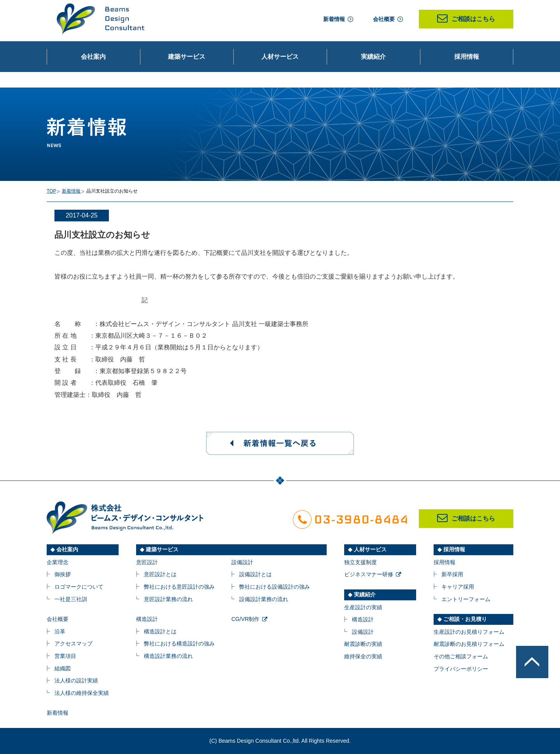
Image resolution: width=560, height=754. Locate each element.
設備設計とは (255, 574)
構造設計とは (160, 631)
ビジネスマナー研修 (369, 574)
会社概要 (384, 19)
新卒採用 (452, 574)
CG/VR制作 (245, 619)
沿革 (60, 631)
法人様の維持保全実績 (82, 693)
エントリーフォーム (466, 599)
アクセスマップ (73, 644)
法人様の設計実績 (76, 680)
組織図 (63, 668)
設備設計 (242, 562)
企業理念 (58, 562)
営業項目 (65, 656)
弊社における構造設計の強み (179, 644)
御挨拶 (63, 574)
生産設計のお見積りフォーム (469, 632)
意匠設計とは (160, 574)
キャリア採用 (458, 587)
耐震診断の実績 (363, 644)
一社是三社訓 (71, 599)
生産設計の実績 (363, 607)
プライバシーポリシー (461, 669)
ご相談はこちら (466, 19)
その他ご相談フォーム (461, 656)
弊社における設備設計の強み (275, 587)
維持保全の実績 (363, 656)
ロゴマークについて (79, 587)
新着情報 (334, 19)
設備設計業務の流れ (264, 599)
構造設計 (147, 619)
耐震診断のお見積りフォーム (469, 644)
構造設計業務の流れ (168, 656)
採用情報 (444, 562)
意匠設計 (147, 562)
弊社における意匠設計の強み (179, 587)
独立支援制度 (360, 562)
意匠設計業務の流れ (168, 599)
